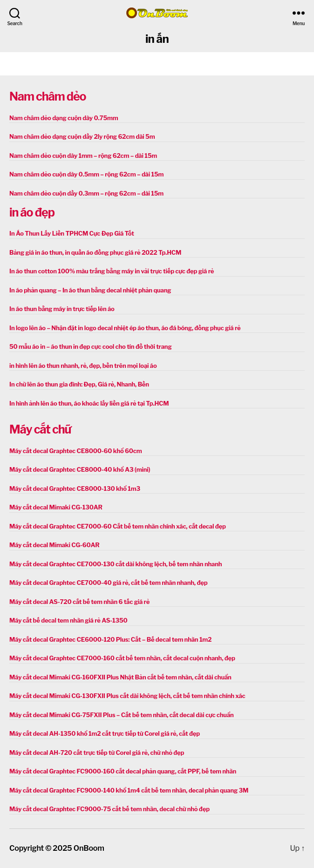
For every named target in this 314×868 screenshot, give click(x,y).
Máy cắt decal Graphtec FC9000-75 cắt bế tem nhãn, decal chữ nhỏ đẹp (109, 809)
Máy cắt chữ (40, 429)
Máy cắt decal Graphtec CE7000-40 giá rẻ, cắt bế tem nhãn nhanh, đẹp (108, 583)
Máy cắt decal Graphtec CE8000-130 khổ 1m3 (75, 488)
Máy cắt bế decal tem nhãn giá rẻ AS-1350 (68, 620)
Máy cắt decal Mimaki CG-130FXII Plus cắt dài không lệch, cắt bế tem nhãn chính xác (127, 696)
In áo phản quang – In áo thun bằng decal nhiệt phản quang (90, 290)
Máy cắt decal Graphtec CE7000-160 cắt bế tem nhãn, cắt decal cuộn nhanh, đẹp (122, 658)
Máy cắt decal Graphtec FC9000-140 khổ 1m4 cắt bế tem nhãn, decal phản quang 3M (129, 790)
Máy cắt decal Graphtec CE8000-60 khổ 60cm (75, 451)
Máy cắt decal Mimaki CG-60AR (55, 545)
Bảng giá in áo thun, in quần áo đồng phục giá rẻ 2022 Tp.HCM (95, 252)
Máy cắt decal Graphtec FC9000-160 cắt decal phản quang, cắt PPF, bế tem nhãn (123, 771)
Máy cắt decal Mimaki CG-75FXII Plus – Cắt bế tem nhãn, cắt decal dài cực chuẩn (122, 715)
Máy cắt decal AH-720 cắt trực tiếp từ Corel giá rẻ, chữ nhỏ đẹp (97, 753)
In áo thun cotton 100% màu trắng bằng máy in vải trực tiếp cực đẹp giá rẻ (112, 271)
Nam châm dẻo (48, 96)
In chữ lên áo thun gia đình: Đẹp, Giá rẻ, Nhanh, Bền (79, 384)
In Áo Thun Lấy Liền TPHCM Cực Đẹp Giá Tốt (72, 233)
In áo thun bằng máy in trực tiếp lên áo (62, 309)
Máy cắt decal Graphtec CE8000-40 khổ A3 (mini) (80, 469)
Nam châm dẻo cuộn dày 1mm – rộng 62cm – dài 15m (83, 156)
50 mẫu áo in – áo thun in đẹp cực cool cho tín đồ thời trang (90, 346)
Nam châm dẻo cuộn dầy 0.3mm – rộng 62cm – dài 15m (86, 193)
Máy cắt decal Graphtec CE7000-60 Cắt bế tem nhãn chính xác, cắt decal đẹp (118, 526)
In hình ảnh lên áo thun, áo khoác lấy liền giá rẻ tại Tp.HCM (89, 403)
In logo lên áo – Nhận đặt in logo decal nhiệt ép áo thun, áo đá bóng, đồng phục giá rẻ (125, 328)
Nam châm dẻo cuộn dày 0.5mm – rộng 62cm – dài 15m (86, 174)
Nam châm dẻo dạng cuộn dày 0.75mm (64, 118)
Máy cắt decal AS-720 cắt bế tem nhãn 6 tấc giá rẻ (79, 602)
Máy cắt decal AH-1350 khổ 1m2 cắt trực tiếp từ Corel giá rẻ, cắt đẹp (105, 733)
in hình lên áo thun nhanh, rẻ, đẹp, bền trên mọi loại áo (83, 366)
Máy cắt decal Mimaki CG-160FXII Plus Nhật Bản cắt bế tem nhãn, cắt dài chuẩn (120, 677)
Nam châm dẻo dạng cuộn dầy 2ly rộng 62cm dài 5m (82, 136)
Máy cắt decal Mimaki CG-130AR (56, 507)
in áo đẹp (32, 212)
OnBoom (89, 848)
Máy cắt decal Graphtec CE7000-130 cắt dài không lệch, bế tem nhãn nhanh (116, 564)
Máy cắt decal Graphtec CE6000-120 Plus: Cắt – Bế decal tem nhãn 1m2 (110, 639)
